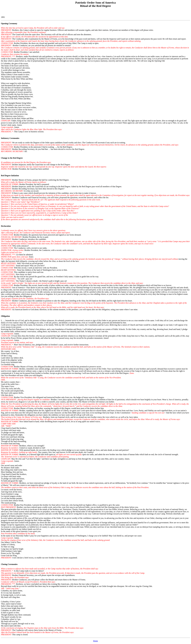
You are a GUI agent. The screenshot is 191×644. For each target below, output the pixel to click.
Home (95, 641)
